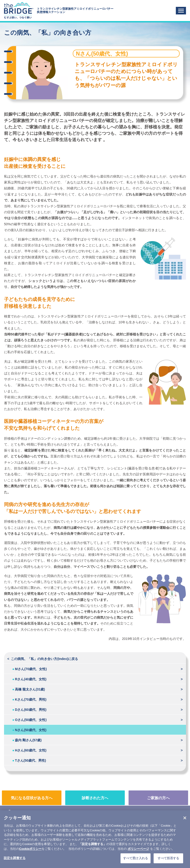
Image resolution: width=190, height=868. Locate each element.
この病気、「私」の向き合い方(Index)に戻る (44, 659)
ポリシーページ (138, 855)
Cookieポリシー (30, 855)
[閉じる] (185, 824)
